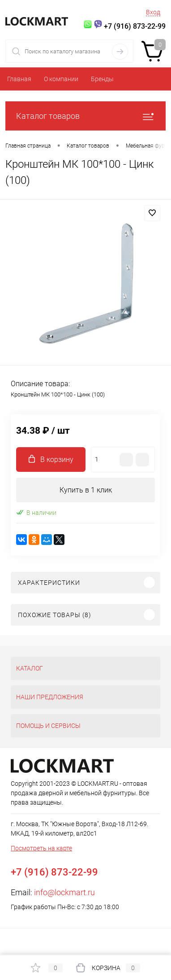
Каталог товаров (85, 116)
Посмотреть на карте (41, 848)
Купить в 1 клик (86, 490)
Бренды (102, 79)
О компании (61, 79)
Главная (19, 79)
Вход (153, 12)
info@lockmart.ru (64, 892)
